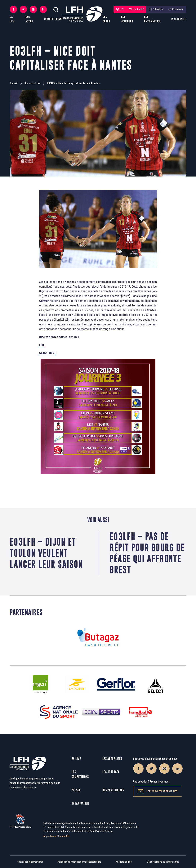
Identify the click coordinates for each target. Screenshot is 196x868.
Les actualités (112, 759)
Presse (76, 790)
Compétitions (53, 19)
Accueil (14, 83)
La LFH (12, 19)
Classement (176, 9)
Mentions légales (124, 862)
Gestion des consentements (30, 862)
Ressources (179, 19)
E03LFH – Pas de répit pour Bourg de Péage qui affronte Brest (147, 553)
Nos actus (29, 19)
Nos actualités (32, 83)
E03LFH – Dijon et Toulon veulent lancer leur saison (46, 553)
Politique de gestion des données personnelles (79, 862)
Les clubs (106, 19)
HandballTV (136, 9)
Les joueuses (127, 19)
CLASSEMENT (48, 353)
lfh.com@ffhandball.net (158, 791)
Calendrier (156, 9)
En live (76, 759)
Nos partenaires (113, 790)
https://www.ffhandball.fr (57, 836)
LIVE (120, 9)
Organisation (80, 803)
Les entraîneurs (152, 19)
